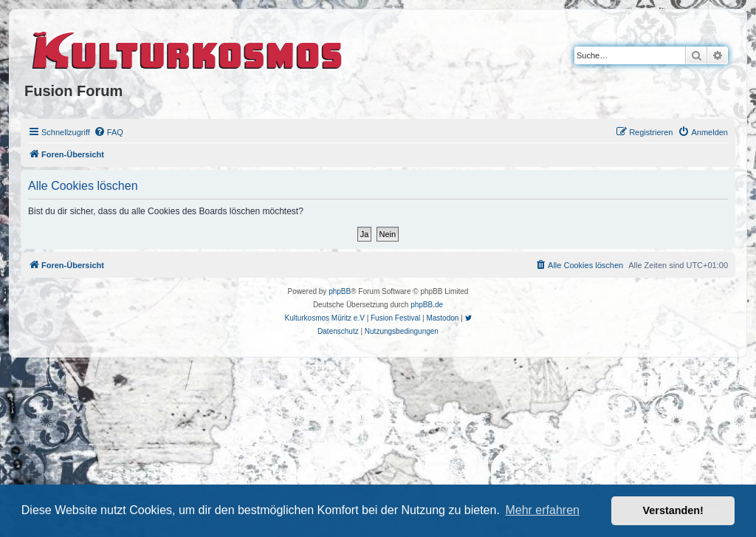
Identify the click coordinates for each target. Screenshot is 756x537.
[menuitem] (109, 132)
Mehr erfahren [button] (542, 510)
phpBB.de (427, 305)
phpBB (340, 291)
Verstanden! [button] (673, 510)
